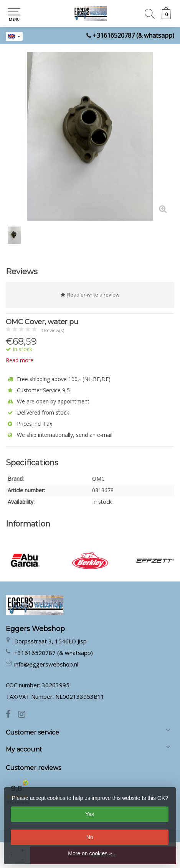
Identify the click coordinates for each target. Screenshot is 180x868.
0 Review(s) (52, 331)
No (90, 837)
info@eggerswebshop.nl (46, 664)
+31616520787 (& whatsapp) (134, 35)
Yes (90, 814)
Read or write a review (90, 295)
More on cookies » (90, 853)
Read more (20, 360)
